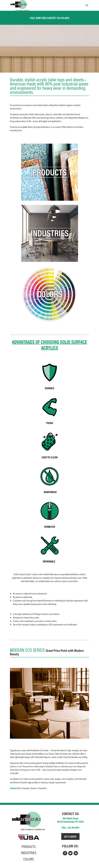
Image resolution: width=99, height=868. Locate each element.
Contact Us (15, 788)
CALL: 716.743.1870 (70, 827)
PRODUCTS (29, 846)
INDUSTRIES (29, 853)
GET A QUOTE (70, 836)
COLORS (29, 859)
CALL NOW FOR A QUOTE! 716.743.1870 (50, 18)
